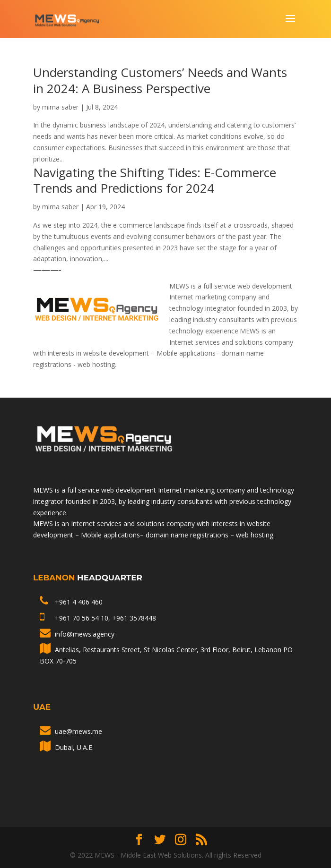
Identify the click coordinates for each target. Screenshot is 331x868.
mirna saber (60, 107)
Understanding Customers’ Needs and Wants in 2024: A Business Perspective (160, 80)
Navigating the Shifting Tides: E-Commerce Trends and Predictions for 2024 (155, 180)
